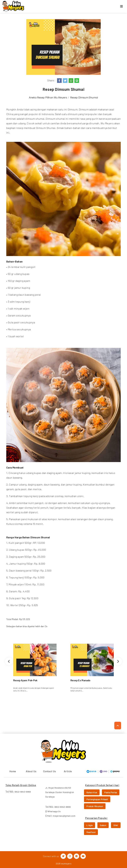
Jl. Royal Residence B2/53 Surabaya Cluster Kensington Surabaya (60, 792)
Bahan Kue (92, 792)
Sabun (103, 825)
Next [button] (118, 661)
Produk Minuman (95, 806)
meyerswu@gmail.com (64, 816)
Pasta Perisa (111, 792)
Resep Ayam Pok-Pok (25, 680)
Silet (116, 825)
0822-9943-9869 (23, 792)
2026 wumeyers (63, 864)
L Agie (90, 825)
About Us (31, 771)
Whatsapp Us (53, 811)
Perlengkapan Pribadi (97, 799)
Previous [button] (9, 661)
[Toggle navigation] (122, 7)
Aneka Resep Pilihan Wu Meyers (48, 97)
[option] (35, 669)
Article (68, 771)
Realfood (91, 832)
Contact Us (50, 771)
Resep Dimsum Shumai (84, 97)
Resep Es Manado (80, 680)
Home (13, 771)
